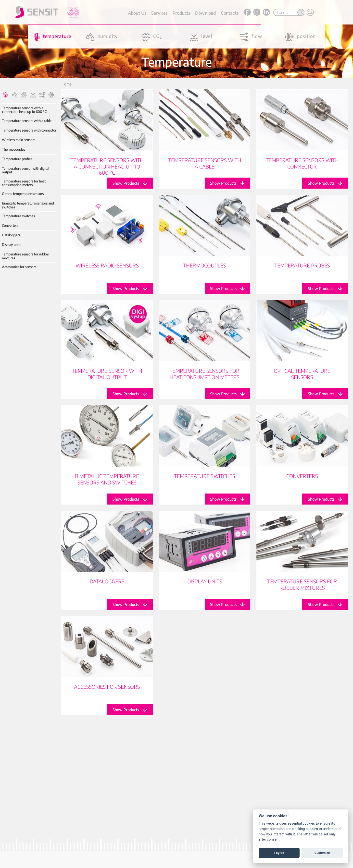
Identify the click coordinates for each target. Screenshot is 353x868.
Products (181, 13)
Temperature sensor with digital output (25, 170)
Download (205, 13)
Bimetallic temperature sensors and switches (28, 205)
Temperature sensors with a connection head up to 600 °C (24, 110)
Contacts (230, 13)
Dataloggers (11, 235)
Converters (10, 225)
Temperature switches (18, 216)
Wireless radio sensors (19, 140)
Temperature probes (17, 159)
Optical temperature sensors (23, 194)
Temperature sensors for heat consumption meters (24, 183)
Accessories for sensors (19, 267)
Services (159, 13)
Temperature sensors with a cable (27, 121)
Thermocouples (13, 149)
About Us (137, 13)
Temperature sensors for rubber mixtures (25, 256)
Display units (12, 245)
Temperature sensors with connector (29, 130)
